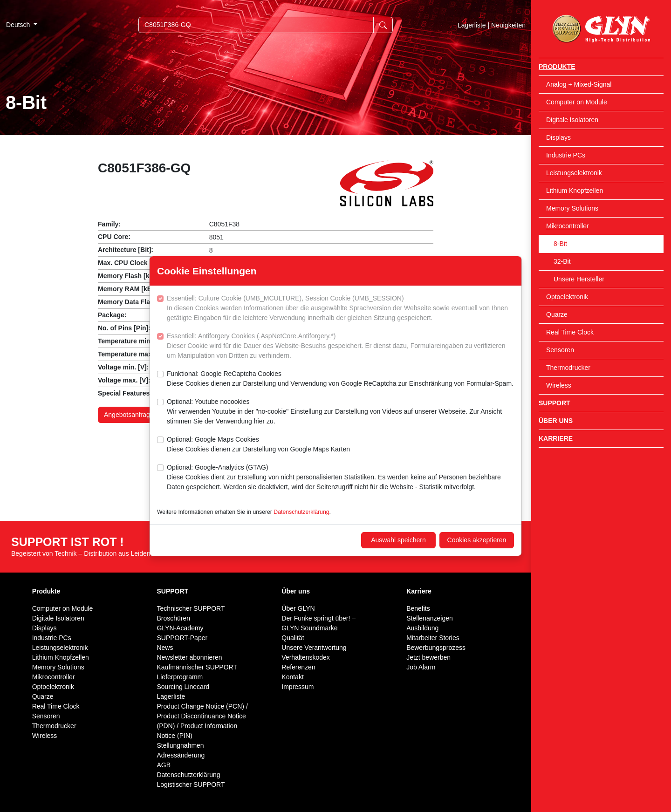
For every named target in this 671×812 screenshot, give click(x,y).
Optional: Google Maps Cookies (258, 445)
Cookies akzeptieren (477, 540)
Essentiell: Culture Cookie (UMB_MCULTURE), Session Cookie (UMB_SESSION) (340, 309)
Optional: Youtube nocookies (340, 412)
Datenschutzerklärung (301, 512)
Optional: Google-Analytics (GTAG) (340, 478)
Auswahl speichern (398, 540)
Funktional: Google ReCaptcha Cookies (340, 379)
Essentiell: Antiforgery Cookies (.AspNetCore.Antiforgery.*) (340, 346)
